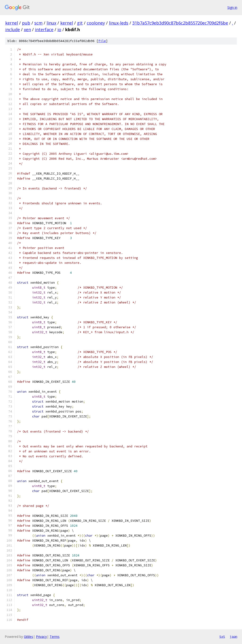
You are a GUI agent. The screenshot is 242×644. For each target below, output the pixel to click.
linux (51, 23)
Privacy (41, 637)
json (233, 636)
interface (44, 29)
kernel (12, 23)
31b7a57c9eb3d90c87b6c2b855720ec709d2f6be (180, 23)
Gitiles (28, 637)
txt (222, 636)
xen (27, 29)
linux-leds (119, 23)
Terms (55, 637)
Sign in (232, 7)
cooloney (96, 23)
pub (26, 23)
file (102, 41)
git (80, 23)
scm (38, 23)
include (13, 29)
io (59, 29)
